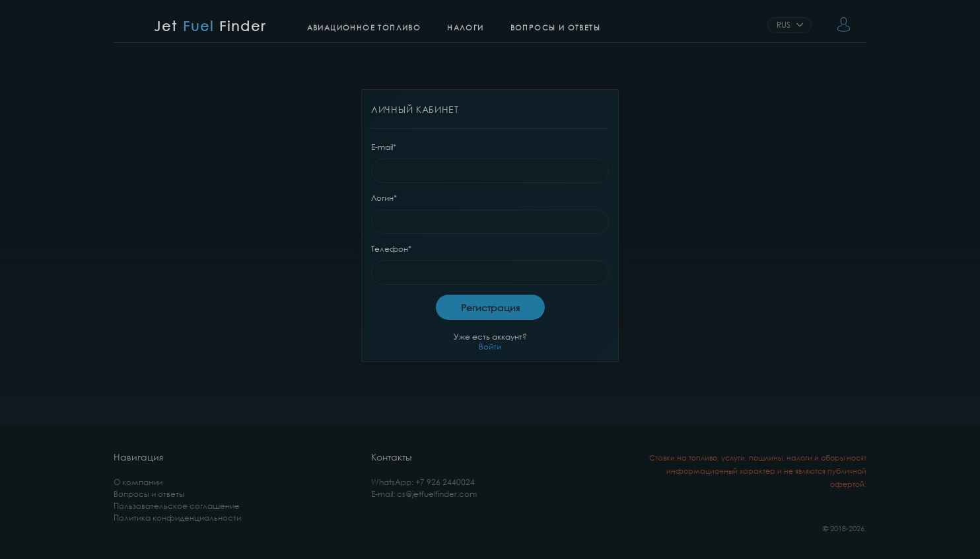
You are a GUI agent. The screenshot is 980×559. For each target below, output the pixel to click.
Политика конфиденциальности (177, 518)
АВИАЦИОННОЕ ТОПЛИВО (364, 27)
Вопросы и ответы (555, 27)
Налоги (465, 27)
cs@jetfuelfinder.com (437, 494)
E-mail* (384, 147)
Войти (490, 347)
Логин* (384, 198)
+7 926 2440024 (445, 482)
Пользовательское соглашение (177, 506)
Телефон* (391, 249)
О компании (138, 482)
